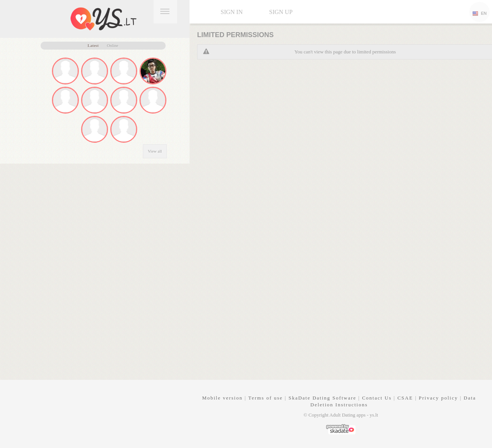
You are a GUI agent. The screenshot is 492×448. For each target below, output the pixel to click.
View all (155, 151)
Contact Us (377, 398)
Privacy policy (438, 398)
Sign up (281, 12)
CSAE (405, 398)
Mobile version (222, 398)
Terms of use (266, 398)
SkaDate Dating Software (322, 398)
